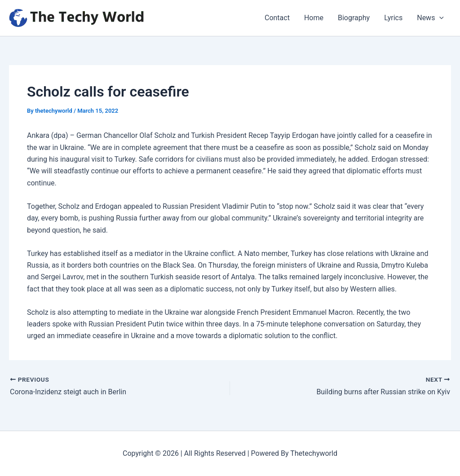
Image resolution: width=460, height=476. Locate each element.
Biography (354, 18)
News (430, 18)
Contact (277, 18)
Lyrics (393, 18)
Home (314, 18)
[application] (439, 18)
